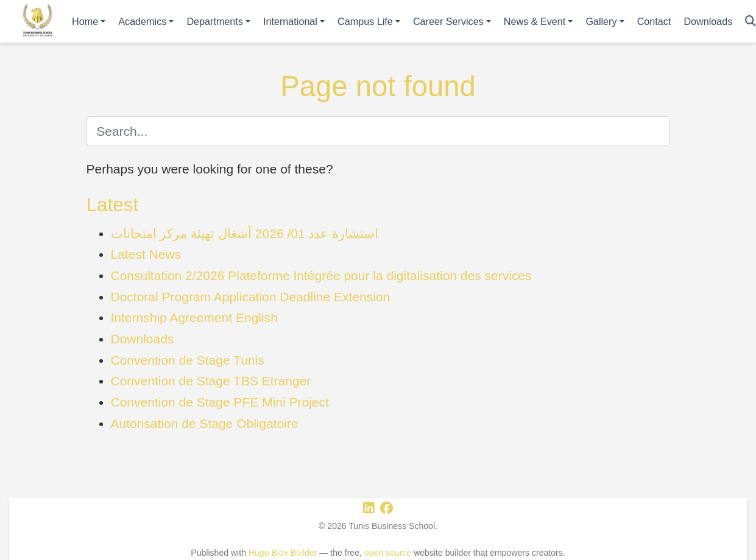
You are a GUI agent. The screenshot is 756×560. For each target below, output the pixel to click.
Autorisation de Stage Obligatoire (205, 423)
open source (388, 553)
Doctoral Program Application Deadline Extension (251, 297)
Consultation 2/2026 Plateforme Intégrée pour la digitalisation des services (321, 275)
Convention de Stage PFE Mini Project (220, 402)
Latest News (146, 254)
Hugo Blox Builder (283, 553)
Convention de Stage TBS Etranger (211, 381)
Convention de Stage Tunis (188, 360)
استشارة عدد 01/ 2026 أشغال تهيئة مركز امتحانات (245, 233)
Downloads (143, 339)
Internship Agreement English (194, 317)
